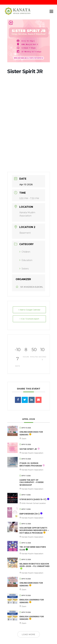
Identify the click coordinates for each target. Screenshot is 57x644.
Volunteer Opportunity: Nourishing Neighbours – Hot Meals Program (34, 530)
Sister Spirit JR (28, 449)
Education (26, 260)
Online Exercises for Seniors (31, 433)
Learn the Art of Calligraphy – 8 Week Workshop (32, 482)
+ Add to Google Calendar (29, 310)
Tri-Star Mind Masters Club (33, 548)
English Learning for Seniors (32, 601)
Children (25, 252)
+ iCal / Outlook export (29, 319)
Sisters (24, 269)
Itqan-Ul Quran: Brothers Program (31, 464)
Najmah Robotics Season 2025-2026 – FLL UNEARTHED (35, 565)
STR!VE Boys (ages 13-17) (33, 499)
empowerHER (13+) (29, 514)
